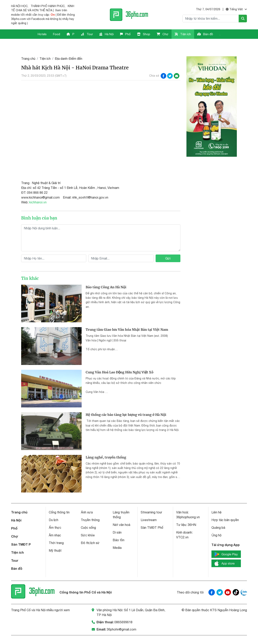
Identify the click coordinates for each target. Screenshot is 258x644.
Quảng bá (218, 517)
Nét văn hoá (121, 514)
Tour (87, 34)
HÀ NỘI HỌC (19, 6)
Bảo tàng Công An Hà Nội (106, 276)
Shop (144, 34)
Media (117, 537)
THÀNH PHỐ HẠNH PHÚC (48, 6)
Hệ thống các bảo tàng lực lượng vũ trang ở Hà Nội (126, 404)
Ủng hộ (216, 524)
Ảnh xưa (87, 502)
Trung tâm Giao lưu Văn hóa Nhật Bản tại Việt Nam (127, 319)
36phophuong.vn (188, 506)
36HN (192, 514)
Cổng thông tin (59, 502)
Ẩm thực (55, 517)
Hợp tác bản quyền (225, 509)
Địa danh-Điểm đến (69, 48)
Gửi (168, 247)
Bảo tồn (119, 529)
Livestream (149, 509)
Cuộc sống (88, 517)
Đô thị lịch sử (90, 532)
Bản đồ (205, 34)
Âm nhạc (55, 524)
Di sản (117, 522)
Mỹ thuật (55, 540)
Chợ (162, 34)
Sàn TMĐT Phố (152, 517)
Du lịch (54, 509)
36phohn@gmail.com (121, 618)
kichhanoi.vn (38, 191)
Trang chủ (28, 48)
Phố (125, 34)
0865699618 (123, 611)
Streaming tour (151, 502)
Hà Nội (107, 34)
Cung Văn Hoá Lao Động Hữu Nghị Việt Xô (120, 361)
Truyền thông (90, 509)
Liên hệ (216, 502)
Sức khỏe (88, 524)
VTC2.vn (182, 527)
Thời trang (56, 532)
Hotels (42, 34)
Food (57, 34)
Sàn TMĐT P (21, 534)
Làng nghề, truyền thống (106, 446)
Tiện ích (183, 34)
